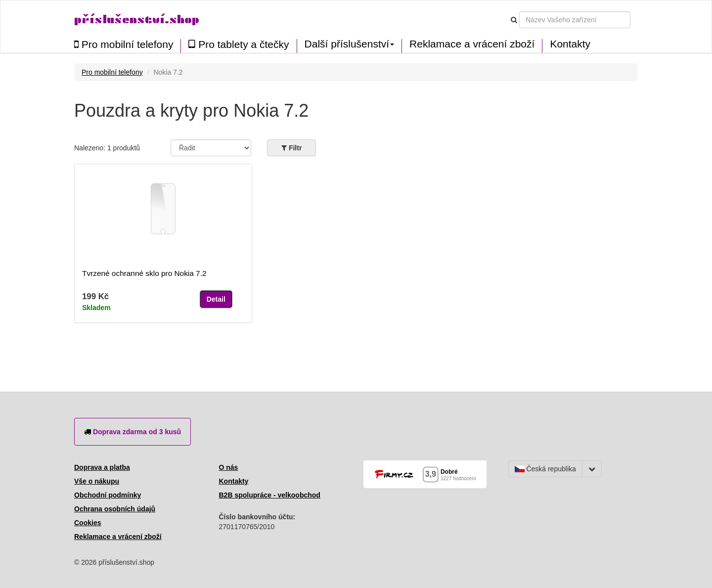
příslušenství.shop (137, 20)
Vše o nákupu (97, 481)
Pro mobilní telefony (124, 44)
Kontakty (570, 44)
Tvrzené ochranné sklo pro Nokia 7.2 (144, 273)
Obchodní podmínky (108, 495)
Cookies (88, 523)
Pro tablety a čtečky (239, 44)
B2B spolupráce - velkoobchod (270, 495)
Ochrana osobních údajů (115, 509)
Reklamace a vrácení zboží (472, 44)
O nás (229, 467)
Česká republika (545, 469)
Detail (216, 299)
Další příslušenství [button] (350, 44)
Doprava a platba (102, 467)
